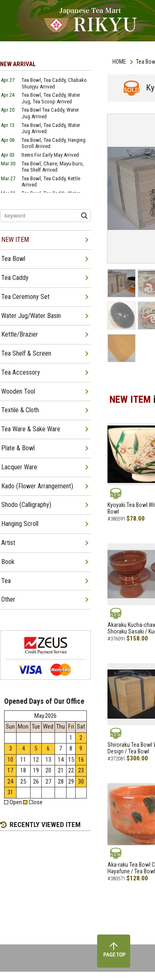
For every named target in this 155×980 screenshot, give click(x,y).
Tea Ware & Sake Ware (31, 429)
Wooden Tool (18, 391)
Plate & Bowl (18, 448)
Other (8, 599)
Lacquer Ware (19, 467)
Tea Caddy (15, 278)
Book (8, 562)
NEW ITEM (15, 240)
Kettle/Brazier (20, 334)
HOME (119, 62)
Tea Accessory (21, 372)
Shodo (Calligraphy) (26, 505)
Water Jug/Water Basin (31, 316)
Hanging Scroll (20, 524)
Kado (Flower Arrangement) (37, 486)
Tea (6, 581)
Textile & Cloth (20, 410)
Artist (8, 543)
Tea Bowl (13, 259)
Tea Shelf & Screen (26, 353)
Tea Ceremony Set (25, 297)
